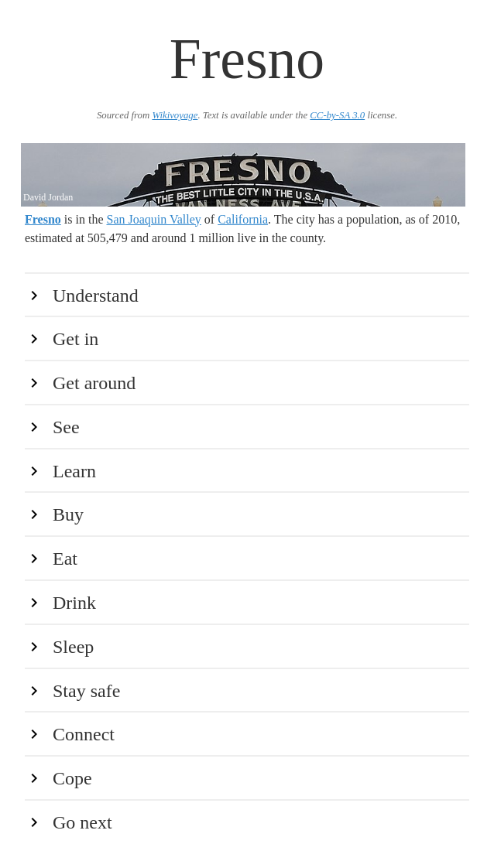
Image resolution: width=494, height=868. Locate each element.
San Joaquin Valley (153, 219)
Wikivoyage (175, 115)
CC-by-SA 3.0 (337, 115)
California (243, 219)
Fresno (43, 219)
